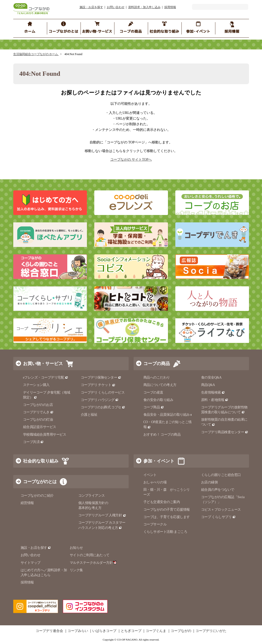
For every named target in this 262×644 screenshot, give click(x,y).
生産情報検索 (213, 392)
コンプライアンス (92, 496)
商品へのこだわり (157, 377)
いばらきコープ (104, 631)
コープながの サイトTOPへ (131, 160)
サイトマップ (31, 563)
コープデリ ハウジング (100, 400)
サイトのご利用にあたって (90, 555)
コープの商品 (157, 364)
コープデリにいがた (211, 631)
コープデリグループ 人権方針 (102, 515)
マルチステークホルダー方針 (93, 563)
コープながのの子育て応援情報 (167, 510)
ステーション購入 (36, 385)
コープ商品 (154, 407)
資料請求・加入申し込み (144, 7)
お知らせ (76, 548)
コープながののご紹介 (37, 496)
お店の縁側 (209, 482)
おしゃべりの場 (155, 482)
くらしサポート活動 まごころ (165, 532)
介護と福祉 (89, 415)
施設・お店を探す (91, 7)
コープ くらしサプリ (218, 517)
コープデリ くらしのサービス (103, 392)
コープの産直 (153, 392)
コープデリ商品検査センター (225, 432)
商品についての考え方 (160, 385)
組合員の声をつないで (218, 490)
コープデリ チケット (98, 385)
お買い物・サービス (43, 364)
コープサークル (155, 524)
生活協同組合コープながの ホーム (36, 54)
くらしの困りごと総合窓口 (221, 475)
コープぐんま (156, 631)
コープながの (181, 631)
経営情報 (27, 503)
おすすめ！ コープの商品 (162, 435)
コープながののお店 (38, 405)
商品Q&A (208, 385)
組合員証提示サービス (40, 427)
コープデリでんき (38, 412)
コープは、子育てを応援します (167, 517)
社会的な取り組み (41, 461)
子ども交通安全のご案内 (162, 502)
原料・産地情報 (215, 400)
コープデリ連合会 (49, 631)
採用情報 (170, 7)
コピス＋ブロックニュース (221, 510)
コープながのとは (40, 482)
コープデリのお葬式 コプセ (103, 407)
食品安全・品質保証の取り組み (169, 415)
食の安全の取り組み (158, 400)
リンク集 (76, 570)
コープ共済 (33, 442)
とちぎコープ (131, 631)
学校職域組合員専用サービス (45, 435)
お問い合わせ (116, 7)
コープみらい (78, 631)
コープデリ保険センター (101, 377)
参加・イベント (159, 461)
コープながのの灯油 (38, 420)
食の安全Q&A (211, 377)
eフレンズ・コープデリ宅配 (46, 377)
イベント (150, 475)
